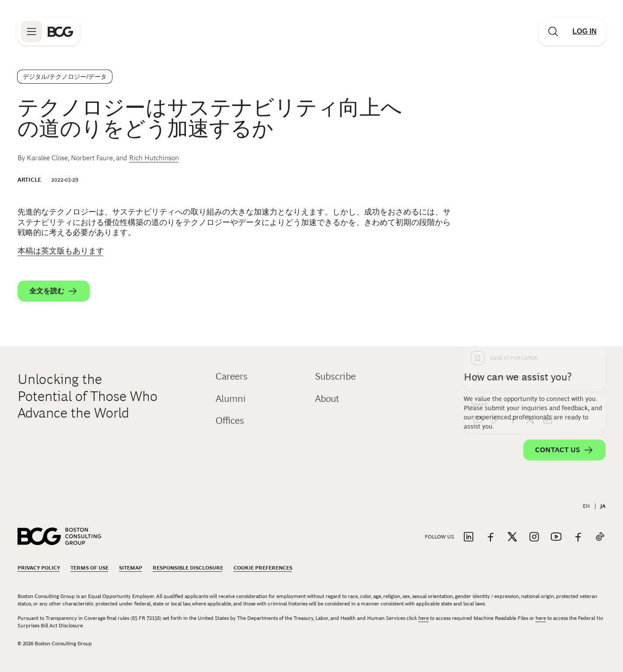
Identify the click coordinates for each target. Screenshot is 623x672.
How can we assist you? (518, 377)
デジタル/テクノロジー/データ (65, 77)
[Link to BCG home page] (60, 32)
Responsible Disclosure (188, 568)
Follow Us (439, 537)
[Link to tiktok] (600, 537)
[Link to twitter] (512, 537)
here (423, 618)
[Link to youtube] (556, 537)
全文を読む (54, 291)
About (327, 399)
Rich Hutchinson (154, 158)
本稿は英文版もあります (61, 251)
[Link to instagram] (534, 537)
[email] (478, 279)
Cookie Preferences (263, 568)
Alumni (231, 399)
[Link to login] (584, 32)
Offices (230, 420)
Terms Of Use (89, 568)
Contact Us (564, 450)
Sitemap (131, 568)
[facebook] (513, 279)
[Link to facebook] (490, 537)
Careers (232, 376)
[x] (530, 279)
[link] (495, 279)
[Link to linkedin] (469, 537)
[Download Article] (535, 237)
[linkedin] (548, 279)
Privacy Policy (39, 568)
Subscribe (335, 376)
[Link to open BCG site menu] (31, 32)
